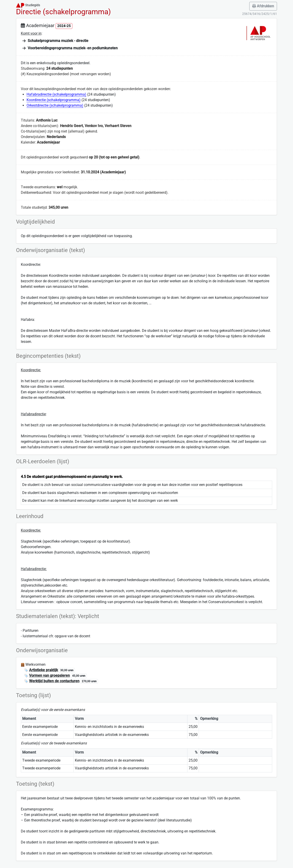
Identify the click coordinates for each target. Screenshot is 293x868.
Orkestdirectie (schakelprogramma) (55, 105)
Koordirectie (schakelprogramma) (54, 100)
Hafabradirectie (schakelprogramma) (56, 94)
